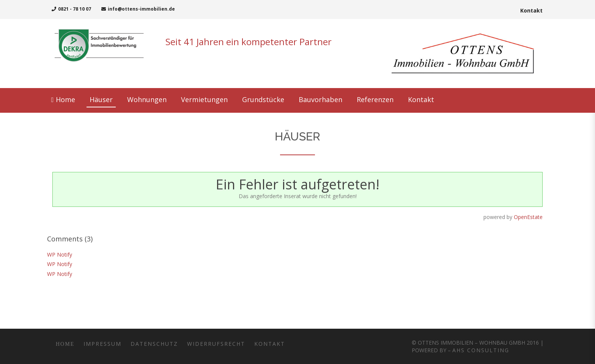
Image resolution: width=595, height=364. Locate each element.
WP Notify (60, 254)
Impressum (102, 344)
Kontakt (531, 10)
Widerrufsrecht (216, 344)
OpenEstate (528, 217)
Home (63, 344)
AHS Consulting (481, 350)
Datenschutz (154, 344)
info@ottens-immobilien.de (138, 9)
